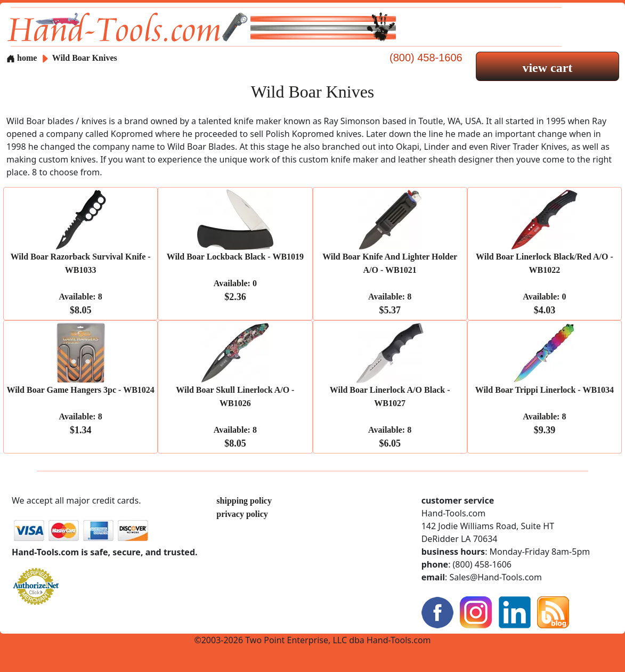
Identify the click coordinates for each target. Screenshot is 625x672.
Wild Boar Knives (85, 58)
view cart (547, 68)
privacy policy (242, 514)
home (22, 58)
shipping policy (244, 501)
